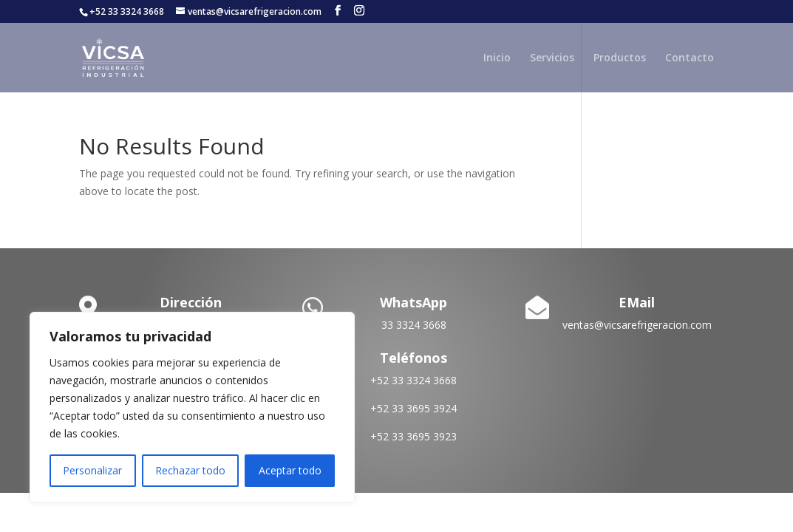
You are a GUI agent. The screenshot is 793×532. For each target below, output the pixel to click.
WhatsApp (413, 302)
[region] (192, 407)
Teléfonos (413, 358)
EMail (637, 302)
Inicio (497, 58)
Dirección (191, 302)
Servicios (552, 58)
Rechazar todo (190, 470)
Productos (620, 58)
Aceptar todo (290, 470)
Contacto (690, 58)
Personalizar (92, 470)
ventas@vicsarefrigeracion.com (637, 325)
